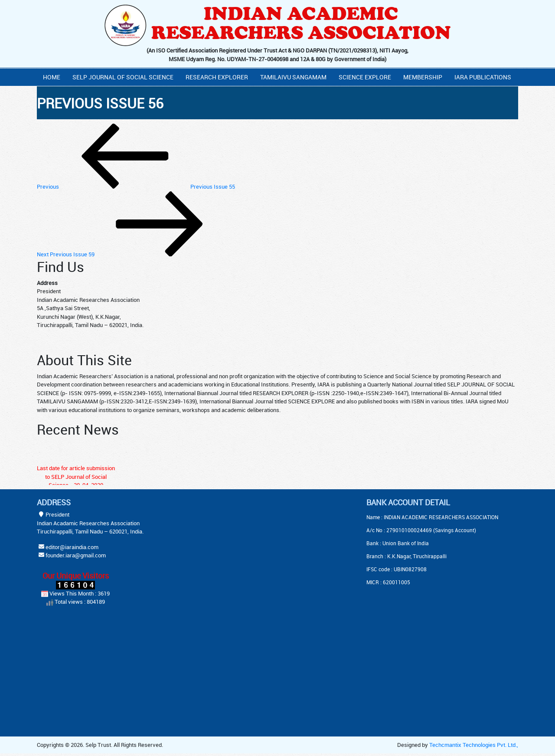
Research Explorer (217, 77)
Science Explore (365, 77)
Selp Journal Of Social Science (123, 77)
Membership (423, 77)
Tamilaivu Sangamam (293, 77)
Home (52, 77)
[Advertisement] (256, 552)
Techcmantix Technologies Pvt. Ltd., (474, 745)
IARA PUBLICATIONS (483, 77)
